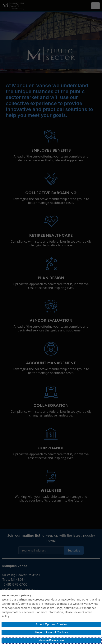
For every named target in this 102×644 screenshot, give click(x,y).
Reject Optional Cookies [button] (51, 632)
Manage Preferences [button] (51, 640)
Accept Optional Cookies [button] (51, 624)
